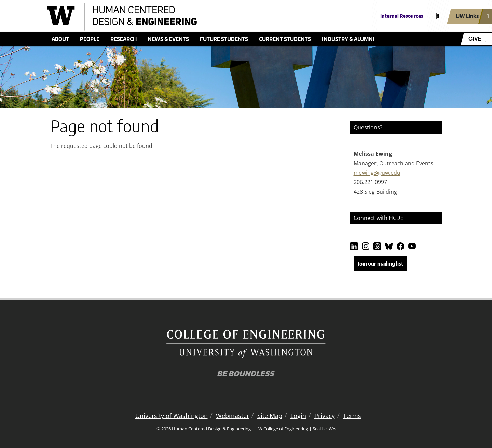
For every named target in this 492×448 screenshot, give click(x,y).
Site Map (270, 416)
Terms (352, 416)
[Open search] (438, 16)
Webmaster (233, 416)
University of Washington (172, 416)
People (90, 39)
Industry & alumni (348, 39)
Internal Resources (402, 16)
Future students (224, 39)
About (60, 39)
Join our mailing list (380, 264)
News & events (168, 39)
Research (124, 39)
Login (298, 416)
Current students (285, 39)
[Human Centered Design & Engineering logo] (196, 17)
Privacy (325, 416)
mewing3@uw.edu (377, 173)
